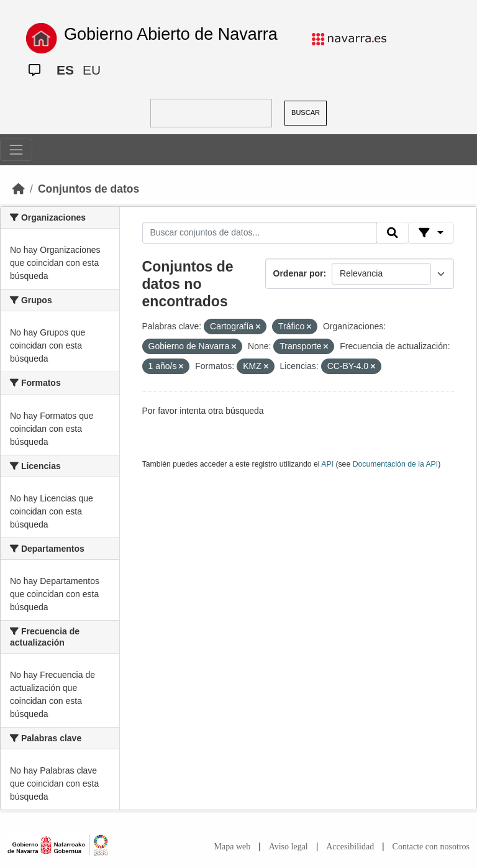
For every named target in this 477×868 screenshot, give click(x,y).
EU (92, 70)
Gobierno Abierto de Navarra (171, 34)
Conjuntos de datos (89, 189)
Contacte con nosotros (431, 847)
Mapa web (233, 847)
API (327, 464)
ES (65, 70)
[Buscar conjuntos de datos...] (260, 233)
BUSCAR (306, 112)
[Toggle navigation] (16, 150)
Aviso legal (288, 847)
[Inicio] (19, 189)
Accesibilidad (350, 847)
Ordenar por (298, 273)
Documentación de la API (396, 464)
